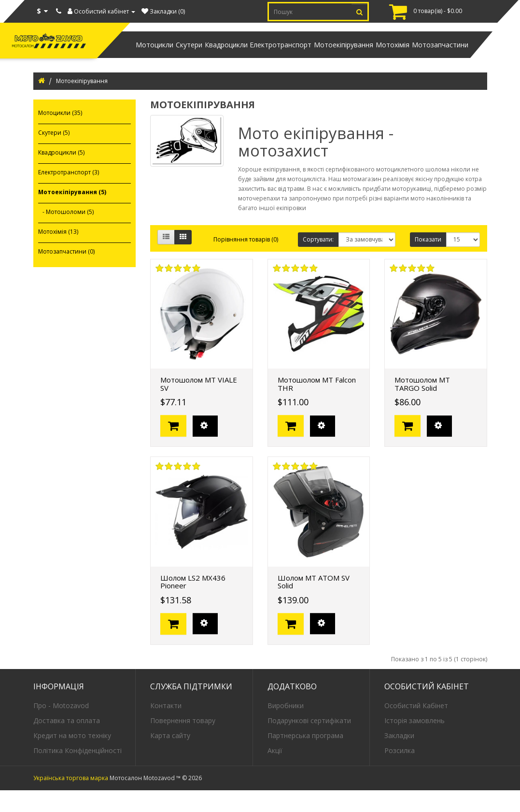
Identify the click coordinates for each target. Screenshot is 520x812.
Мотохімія (379, 55)
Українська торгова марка (71, 800)
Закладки (399, 757)
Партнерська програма (305, 757)
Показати (428, 261)
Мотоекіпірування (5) (72, 214)
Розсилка (400, 772)
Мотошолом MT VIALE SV (199, 406)
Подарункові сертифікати (309, 742)
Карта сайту (170, 757)
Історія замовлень (415, 742)
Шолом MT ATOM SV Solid (314, 604)
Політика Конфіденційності (77, 772)
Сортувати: (318, 261)
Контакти (166, 727)
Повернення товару (183, 742)
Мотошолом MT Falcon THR (317, 406)
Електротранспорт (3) (69, 194)
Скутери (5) (54, 154)
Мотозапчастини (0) (66, 273)
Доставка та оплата (67, 742)
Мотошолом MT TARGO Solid (422, 406)
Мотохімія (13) (58, 253)
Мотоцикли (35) (60, 135)
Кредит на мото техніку (72, 757)
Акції (275, 772)
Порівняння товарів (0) (246, 261)
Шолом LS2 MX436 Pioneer (193, 604)
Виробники (286, 727)
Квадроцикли (184, 55)
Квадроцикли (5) (61, 174)
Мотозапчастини (435, 55)
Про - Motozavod (61, 727)
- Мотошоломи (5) (66, 234)
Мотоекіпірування (320, 55)
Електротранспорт (248, 55)
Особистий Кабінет (416, 727)
